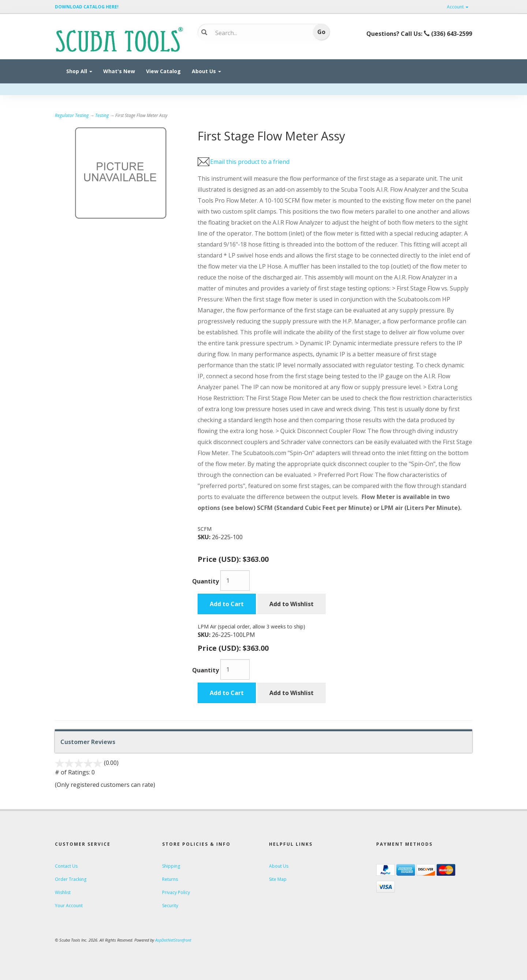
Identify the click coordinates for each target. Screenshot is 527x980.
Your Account (69, 906)
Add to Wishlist (291, 604)
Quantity (205, 581)
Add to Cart (227, 604)
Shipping (171, 866)
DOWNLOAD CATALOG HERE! (87, 7)
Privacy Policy (176, 892)
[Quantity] (235, 581)
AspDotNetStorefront (173, 940)
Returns (170, 879)
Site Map (278, 879)
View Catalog (163, 71)
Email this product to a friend (250, 162)
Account (458, 7)
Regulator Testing (72, 115)
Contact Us (66, 866)
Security (170, 906)
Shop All (79, 71)
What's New (119, 71)
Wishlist (63, 892)
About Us (206, 71)
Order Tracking (71, 879)
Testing (102, 115)
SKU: (205, 537)
